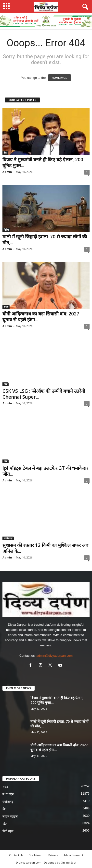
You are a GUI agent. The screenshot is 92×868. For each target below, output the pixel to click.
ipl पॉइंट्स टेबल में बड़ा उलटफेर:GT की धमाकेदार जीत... (45, 471)
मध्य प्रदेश (8, 794)
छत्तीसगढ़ (8, 538)
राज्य (6, 307)
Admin (7, 172)
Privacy (53, 855)
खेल (6, 384)
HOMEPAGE (59, 78)
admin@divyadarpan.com (54, 656)
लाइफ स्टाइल (10, 816)
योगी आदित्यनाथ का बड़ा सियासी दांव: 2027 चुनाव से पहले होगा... (41, 317)
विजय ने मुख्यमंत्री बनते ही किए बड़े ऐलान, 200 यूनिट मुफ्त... (43, 163)
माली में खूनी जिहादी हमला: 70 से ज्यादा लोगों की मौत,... (45, 240)
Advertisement (73, 855)
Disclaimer (36, 855)
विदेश (6, 230)
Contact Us (16, 855)
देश (5, 153)
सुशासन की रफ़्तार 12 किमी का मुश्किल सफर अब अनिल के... (45, 548)
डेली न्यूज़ (8, 831)
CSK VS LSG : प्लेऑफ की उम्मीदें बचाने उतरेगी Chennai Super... (44, 394)
